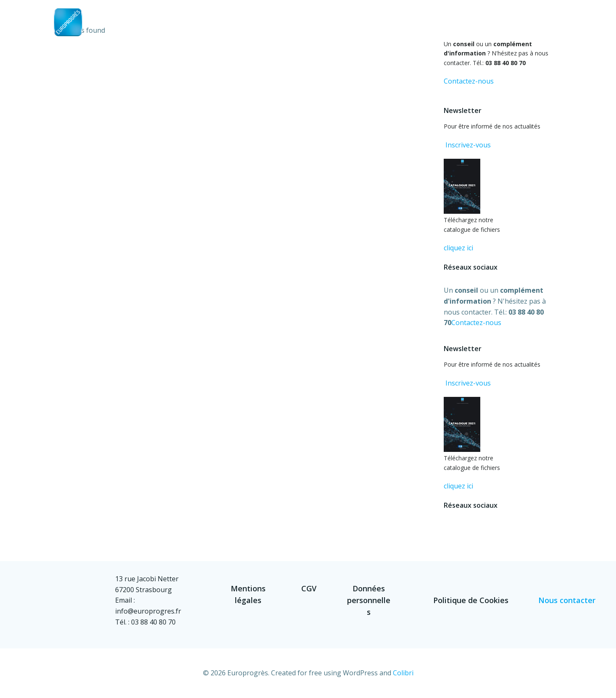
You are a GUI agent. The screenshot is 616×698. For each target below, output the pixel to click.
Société (368, 28)
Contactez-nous (469, 81)
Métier (408, 28)
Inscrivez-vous (467, 145)
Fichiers (448, 28)
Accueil (327, 28)
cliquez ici (458, 248)
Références (495, 28)
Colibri (403, 673)
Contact (544, 28)
